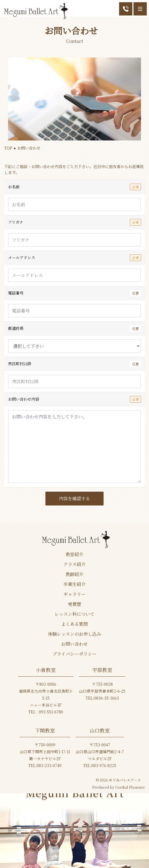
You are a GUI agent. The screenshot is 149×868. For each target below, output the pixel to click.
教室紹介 (74, 554)
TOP (8, 148)
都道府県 (74, 328)
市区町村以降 (74, 364)
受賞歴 (74, 604)
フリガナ (74, 222)
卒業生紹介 (74, 584)
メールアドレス (74, 258)
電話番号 (74, 293)
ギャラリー (74, 594)
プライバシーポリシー (74, 654)
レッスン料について (74, 614)
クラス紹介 (74, 564)
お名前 (74, 187)
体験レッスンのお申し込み (74, 634)
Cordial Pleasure (130, 787)
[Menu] (140, 9)
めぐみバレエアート (125, 780)
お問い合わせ (74, 644)
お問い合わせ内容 (74, 399)
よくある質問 (74, 624)
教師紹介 (74, 574)
